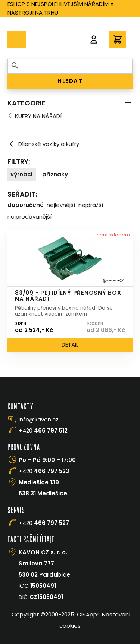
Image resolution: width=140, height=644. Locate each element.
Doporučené (26, 205)
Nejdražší (91, 205)
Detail (70, 345)
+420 (43, 431)
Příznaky (55, 174)
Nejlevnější (61, 205)
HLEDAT (70, 81)
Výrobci (21, 174)
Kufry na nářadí (38, 116)
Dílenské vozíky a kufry (43, 144)
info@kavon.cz (39, 419)
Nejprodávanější (29, 216)
